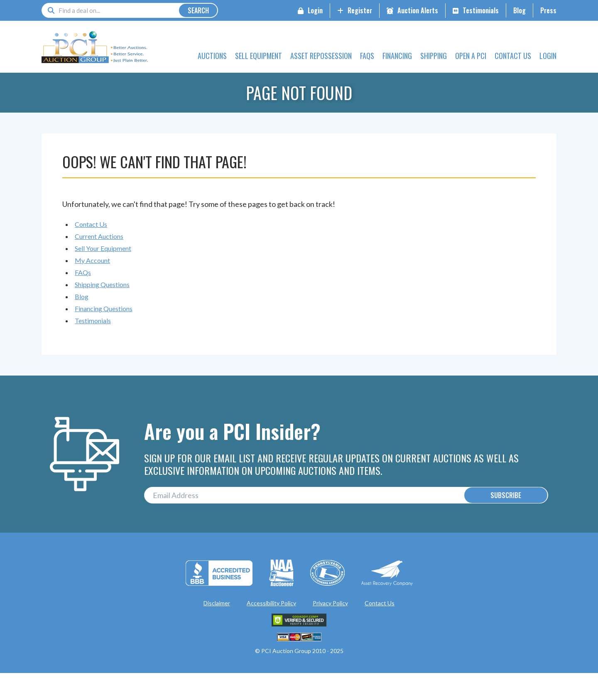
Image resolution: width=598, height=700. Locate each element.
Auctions (212, 56)
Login (315, 10)
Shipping (434, 56)
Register (360, 10)
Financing (397, 56)
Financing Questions (104, 308)
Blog (520, 10)
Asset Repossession (321, 56)
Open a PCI (471, 56)
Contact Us (513, 56)
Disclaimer (217, 605)
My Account (92, 260)
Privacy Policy (330, 605)
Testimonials (481, 10)
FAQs (367, 56)
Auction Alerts (418, 10)
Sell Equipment (259, 56)
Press (548, 10)
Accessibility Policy (271, 605)
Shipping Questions (102, 284)
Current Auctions (99, 236)
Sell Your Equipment (103, 248)
